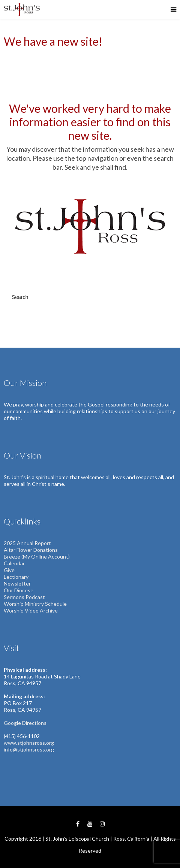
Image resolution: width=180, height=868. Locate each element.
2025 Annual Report (27, 543)
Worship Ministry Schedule (35, 604)
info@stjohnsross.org (29, 749)
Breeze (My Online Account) (37, 557)
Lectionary (16, 577)
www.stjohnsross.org (29, 743)
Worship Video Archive (31, 610)
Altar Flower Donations (31, 550)
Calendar (14, 563)
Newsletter (17, 583)
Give (9, 570)
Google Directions (25, 723)
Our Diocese (19, 590)
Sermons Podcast (24, 597)
